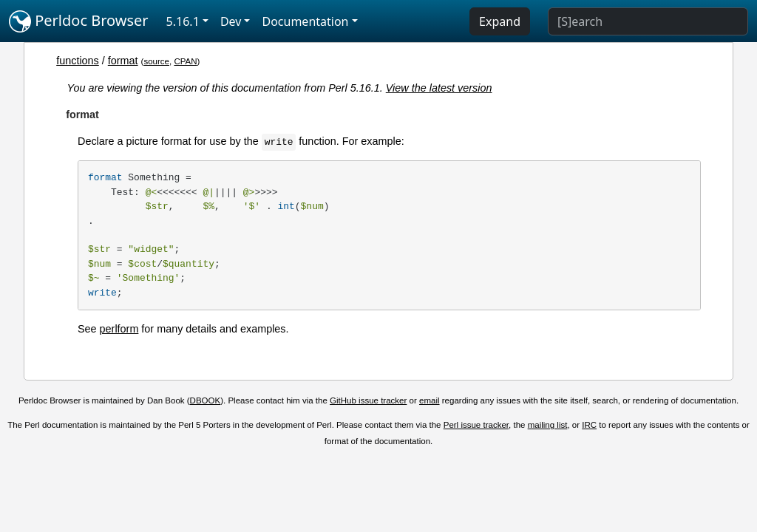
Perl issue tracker (476, 425)
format (123, 61)
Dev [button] (231, 21)
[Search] (648, 21)
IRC (589, 425)
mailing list (548, 425)
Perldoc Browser (79, 21)
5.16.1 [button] (183, 21)
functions (78, 61)
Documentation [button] (305, 21)
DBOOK (206, 400)
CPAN (185, 61)
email (430, 400)
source (156, 61)
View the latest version (439, 88)
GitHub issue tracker (368, 400)
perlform (119, 329)
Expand (500, 21)
